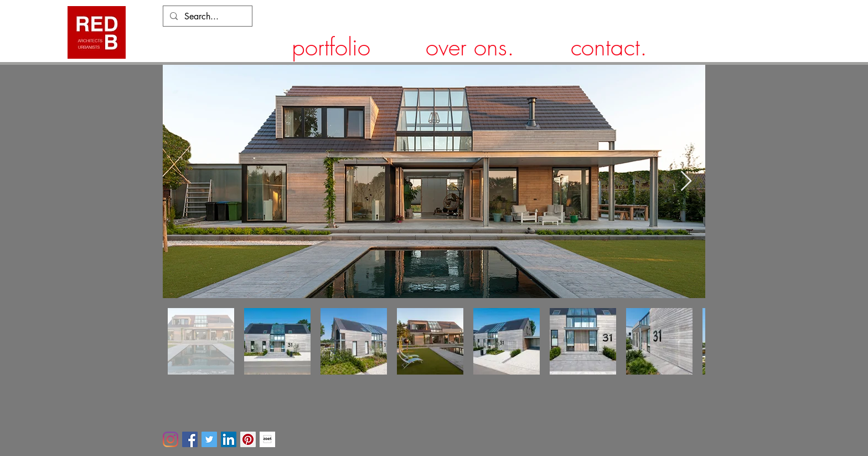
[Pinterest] (248, 439)
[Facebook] (190, 439)
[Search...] (206, 17)
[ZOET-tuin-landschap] (267, 439)
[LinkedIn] (229, 439)
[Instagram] (170, 439)
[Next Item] (686, 181)
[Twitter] (209, 439)
